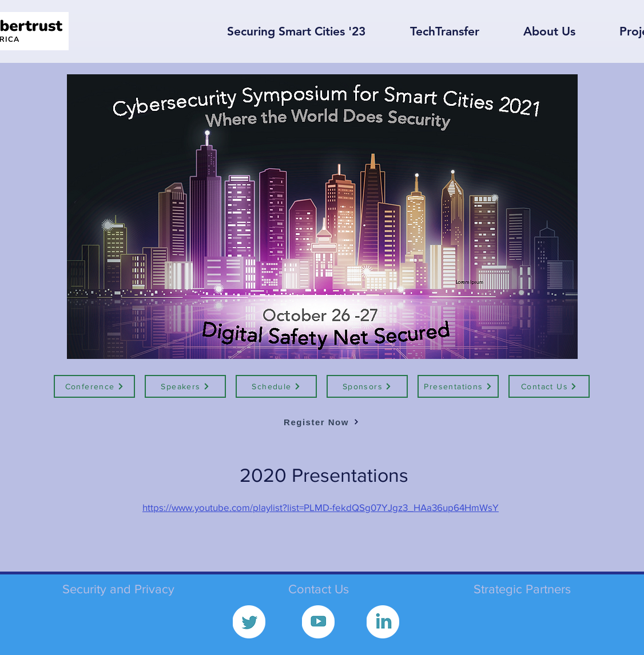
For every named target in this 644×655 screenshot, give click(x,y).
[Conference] (94, 386)
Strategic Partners (522, 589)
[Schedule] (276, 386)
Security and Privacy (118, 589)
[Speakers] (185, 386)
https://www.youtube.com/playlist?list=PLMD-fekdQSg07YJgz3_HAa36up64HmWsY (321, 507)
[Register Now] (321, 422)
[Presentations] (458, 386)
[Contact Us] (549, 386)
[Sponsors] (367, 386)
